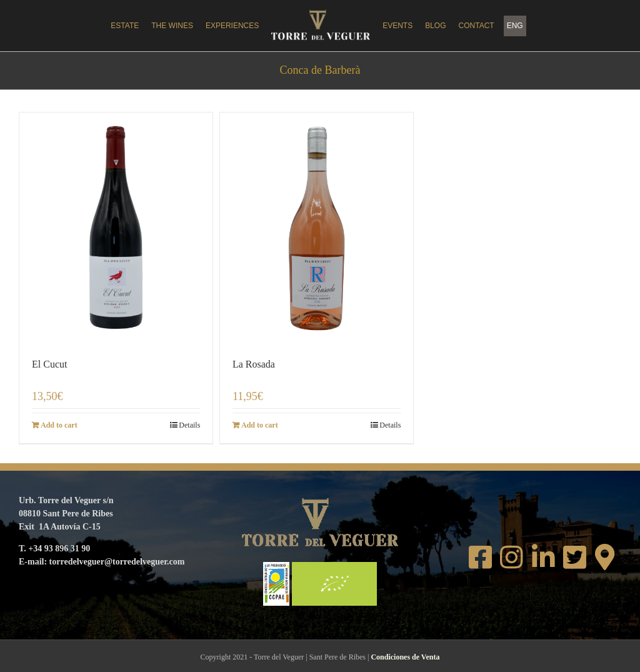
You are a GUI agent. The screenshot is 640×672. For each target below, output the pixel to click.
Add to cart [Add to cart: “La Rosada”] (260, 425)
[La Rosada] (317, 228)
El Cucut (49, 364)
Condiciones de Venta (405, 657)
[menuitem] (515, 26)
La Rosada (254, 364)
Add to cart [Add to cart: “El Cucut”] (59, 425)
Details (189, 425)
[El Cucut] (116, 228)
